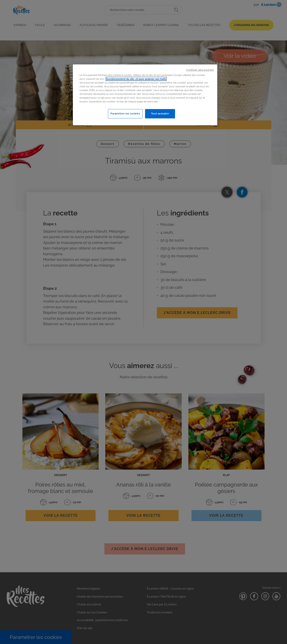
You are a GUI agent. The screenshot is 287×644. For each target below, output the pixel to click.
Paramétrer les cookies (125, 114)
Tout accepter (160, 114)
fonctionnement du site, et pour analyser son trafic (136, 79)
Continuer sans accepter (200, 70)
